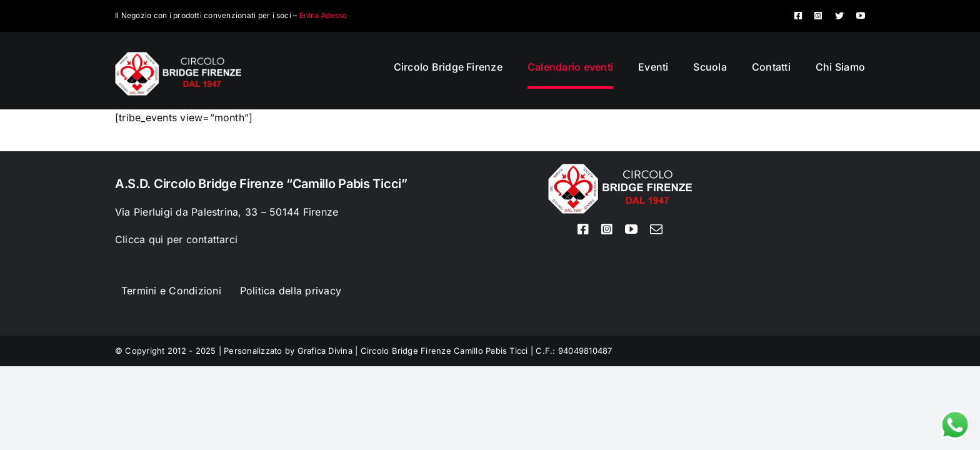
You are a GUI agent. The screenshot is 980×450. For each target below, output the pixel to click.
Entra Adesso (323, 15)
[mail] (656, 229)
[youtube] (861, 16)
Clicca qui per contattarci (176, 239)
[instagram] (818, 16)
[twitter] (839, 16)
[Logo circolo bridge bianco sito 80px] (178, 57)
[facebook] (798, 16)
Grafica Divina (325, 351)
